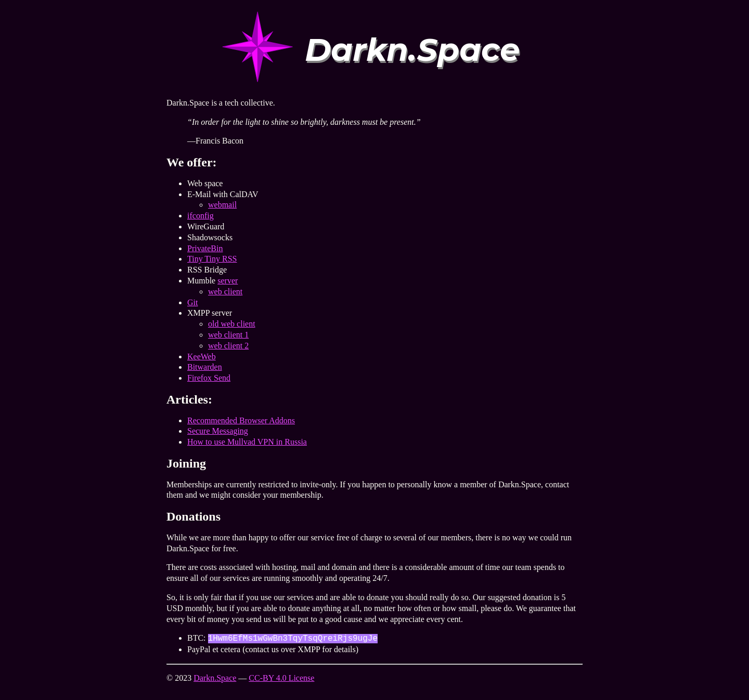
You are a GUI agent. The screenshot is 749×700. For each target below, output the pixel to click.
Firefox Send (209, 378)
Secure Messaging (218, 431)
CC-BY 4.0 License (281, 678)
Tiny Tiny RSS (212, 259)
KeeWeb (202, 357)
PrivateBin (205, 248)
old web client (232, 324)
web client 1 (228, 335)
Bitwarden (205, 367)
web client (225, 291)
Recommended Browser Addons (241, 420)
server (228, 281)
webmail (222, 205)
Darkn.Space (215, 678)
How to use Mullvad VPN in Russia (247, 442)
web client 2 (228, 346)
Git (192, 302)
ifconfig (201, 216)
